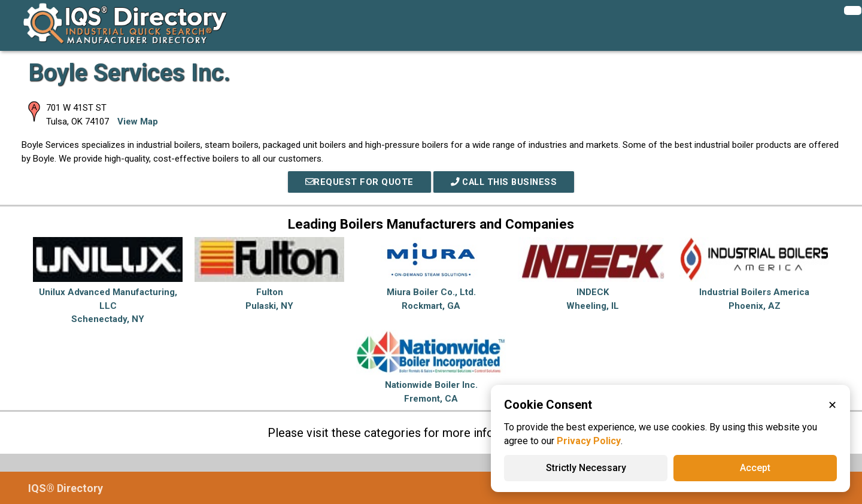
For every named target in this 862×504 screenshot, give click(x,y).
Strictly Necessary (586, 468)
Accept (755, 468)
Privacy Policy (589, 441)
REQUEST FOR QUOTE (357, 182)
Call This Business (505, 182)
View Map (138, 122)
